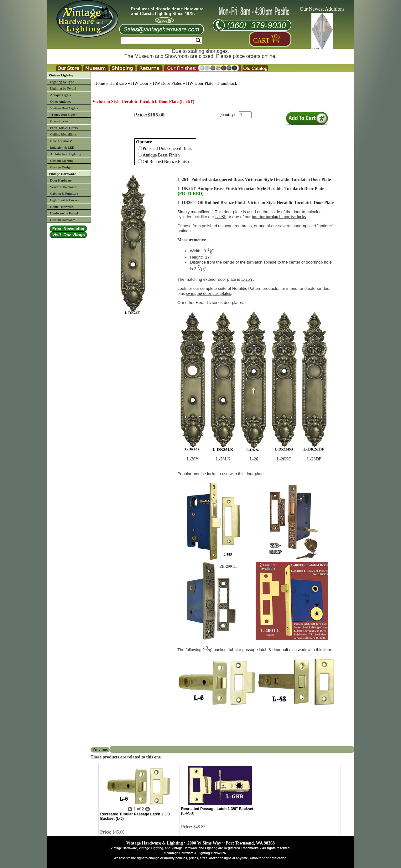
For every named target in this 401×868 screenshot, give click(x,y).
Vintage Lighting (61, 75)
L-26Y (247, 279)
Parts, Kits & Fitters (64, 128)
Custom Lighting (62, 161)
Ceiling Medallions (63, 134)
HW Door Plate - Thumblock (212, 83)
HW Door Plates (167, 83)
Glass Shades (59, 121)
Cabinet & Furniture (64, 193)
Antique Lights (60, 95)
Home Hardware (62, 207)
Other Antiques (61, 101)
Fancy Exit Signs (64, 115)
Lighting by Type (62, 82)
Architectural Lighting (66, 154)
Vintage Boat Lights (64, 108)
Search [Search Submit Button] (198, 40)
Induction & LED (62, 147)
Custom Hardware (63, 220)
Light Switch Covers (64, 200)
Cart (261, 40)
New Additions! (61, 141)
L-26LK (223, 459)
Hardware (118, 83)
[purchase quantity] (245, 115)
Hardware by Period (64, 213)
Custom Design (61, 167)
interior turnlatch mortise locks (279, 217)
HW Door (140, 83)
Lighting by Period (63, 88)
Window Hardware (63, 187)
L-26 (254, 459)
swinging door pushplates (208, 293)
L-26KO (284, 459)
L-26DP (314, 459)
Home (100, 83)
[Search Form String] (161, 40)
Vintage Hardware (62, 174)
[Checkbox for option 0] (140, 148)
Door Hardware (61, 180)
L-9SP (221, 217)
